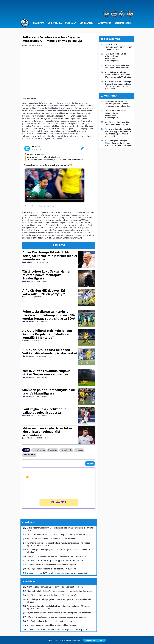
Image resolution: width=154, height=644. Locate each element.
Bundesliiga (53, 450)
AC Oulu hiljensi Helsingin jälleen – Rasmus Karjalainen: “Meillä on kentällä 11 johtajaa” (48, 334)
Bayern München (39, 450)
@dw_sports (36, 149)
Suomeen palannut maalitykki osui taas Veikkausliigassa (49, 392)
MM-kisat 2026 (86, 23)
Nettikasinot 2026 (123, 23)
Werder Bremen (29, 455)
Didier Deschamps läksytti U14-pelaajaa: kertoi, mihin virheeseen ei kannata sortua (50, 256)
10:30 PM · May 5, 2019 (47, 206)
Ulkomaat (71, 23)
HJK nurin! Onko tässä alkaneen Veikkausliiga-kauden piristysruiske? (50, 351)
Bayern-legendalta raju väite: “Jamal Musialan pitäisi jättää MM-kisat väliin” (59, 613)
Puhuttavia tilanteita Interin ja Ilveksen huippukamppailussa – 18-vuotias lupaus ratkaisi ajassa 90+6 (49, 315)
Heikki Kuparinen (29, 45)
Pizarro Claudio (66, 450)
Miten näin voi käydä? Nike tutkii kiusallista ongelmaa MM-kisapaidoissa (47, 432)
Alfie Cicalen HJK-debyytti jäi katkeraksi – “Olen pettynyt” (44, 292)
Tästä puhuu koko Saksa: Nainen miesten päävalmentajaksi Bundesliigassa (47, 275)
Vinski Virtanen (28, 321)
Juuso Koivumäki (29, 281)
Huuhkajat (39, 23)
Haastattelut (104, 23)
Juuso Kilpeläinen (29, 262)
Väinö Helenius (28, 297)
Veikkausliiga (55, 23)
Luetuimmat (30, 581)
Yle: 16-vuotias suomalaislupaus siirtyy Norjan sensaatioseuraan (46, 373)
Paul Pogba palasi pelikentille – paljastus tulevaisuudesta (45, 411)
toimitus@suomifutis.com (94, 640)
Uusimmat (30, 522)
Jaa (90, 464)
